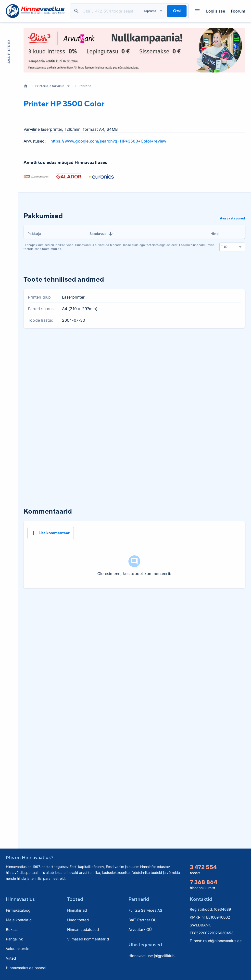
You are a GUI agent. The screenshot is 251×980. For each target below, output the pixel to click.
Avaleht (26, 86)
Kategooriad (195, 11)
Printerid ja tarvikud (50, 86)
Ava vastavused (232, 218)
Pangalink (14, 939)
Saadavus (101, 234)
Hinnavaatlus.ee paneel (26, 968)
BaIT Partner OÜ (143, 920)
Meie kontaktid (19, 920)
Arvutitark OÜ (140, 930)
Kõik (238, 345)
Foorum (238, 11)
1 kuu (182, 345)
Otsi (76, 11)
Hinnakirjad (77, 910)
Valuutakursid (18, 949)
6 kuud (220, 345)
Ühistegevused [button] (145, 944)
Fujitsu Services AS (145, 910)
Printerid (85, 86)
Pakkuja (34, 234)
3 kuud (200, 345)
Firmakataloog (18, 910)
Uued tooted (78, 920)
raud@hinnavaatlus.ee (222, 941)
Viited (11, 958)
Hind (215, 234)
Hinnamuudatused (83, 930)
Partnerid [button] (139, 899)
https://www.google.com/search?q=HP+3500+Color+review (108, 141)
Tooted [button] (75, 899)
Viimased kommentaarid (88, 939)
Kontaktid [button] (201, 899)
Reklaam (13, 930)
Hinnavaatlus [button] (20, 899)
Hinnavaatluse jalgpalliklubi (152, 956)
